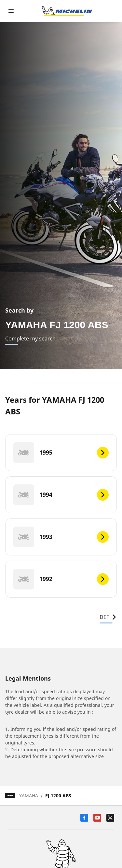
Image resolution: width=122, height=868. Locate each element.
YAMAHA (29, 796)
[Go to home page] (67, 11)
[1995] (61, 453)
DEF (108, 617)
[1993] (61, 537)
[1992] (61, 579)
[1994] (61, 495)
